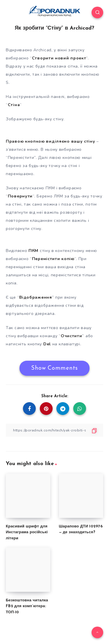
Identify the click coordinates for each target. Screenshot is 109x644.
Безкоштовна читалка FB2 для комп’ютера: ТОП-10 (27, 606)
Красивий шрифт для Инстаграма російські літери (27, 533)
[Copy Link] (54, 430)
